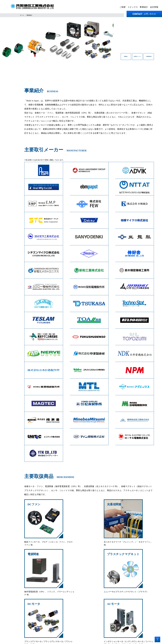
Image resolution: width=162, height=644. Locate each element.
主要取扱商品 (142, 58)
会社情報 (154, 7)
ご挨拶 (123, 7)
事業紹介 (144, 7)
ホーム (22, 15)
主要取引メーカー (115, 58)
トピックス (133, 7)
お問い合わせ (144, 14)
